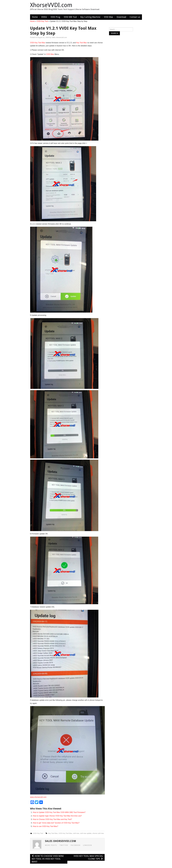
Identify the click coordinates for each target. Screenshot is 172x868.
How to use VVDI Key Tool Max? (45, 826)
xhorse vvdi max (98, 833)
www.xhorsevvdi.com (38, 797)
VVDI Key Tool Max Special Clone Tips (88, 857)
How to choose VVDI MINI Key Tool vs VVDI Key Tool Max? (48, 859)
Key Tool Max (82, 43)
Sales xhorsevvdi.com (59, 37)
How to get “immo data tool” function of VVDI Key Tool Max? (56, 823)
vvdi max (76, 833)
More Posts (51, 845)
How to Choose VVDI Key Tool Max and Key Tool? (52, 819)
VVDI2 (44, 17)
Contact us (135, 17)
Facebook (76, 845)
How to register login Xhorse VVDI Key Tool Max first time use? (57, 816)
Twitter (64, 845)
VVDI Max (108, 17)
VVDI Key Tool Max (38, 43)
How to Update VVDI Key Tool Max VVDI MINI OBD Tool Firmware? (59, 812)
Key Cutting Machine (90, 17)
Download (121, 17)
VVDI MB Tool (70, 17)
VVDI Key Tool (42, 21)
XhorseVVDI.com (51, 5)
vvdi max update (86, 833)
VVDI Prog (55, 17)
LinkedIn (87, 845)
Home (35, 17)
